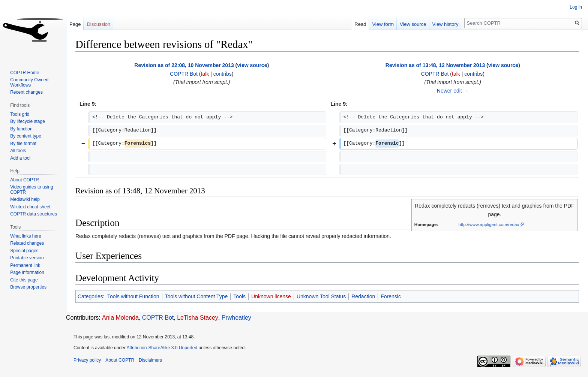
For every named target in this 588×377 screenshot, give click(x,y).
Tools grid (20, 114)
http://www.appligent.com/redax (489, 224)
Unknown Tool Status (321, 296)
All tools (18, 151)
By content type (26, 136)
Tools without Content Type (196, 296)
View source (413, 24)
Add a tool (20, 158)
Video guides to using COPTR (32, 190)
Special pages (24, 251)
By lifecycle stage (28, 121)
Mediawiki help (25, 199)
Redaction (363, 296)
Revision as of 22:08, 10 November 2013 (184, 65)
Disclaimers (150, 360)
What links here (26, 236)
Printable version (27, 258)
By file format (23, 144)
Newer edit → (453, 91)
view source (252, 65)
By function (21, 129)
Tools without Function (133, 296)
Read (360, 24)
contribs (223, 74)
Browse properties (28, 287)
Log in (576, 7)
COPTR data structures (34, 214)
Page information (27, 272)
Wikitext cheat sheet (30, 207)
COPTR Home (25, 73)
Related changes (27, 243)
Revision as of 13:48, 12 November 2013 (435, 65)
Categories (90, 296)
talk (205, 74)
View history (445, 24)
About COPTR (25, 180)
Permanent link (25, 265)
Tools (239, 296)
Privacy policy (87, 360)
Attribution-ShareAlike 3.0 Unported (162, 348)
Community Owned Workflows (29, 82)
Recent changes (26, 92)
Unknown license (271, 296)
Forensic (391, 296)
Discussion (98, 24)
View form (383, 24)
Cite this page (24, 280)
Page (75, 24)
